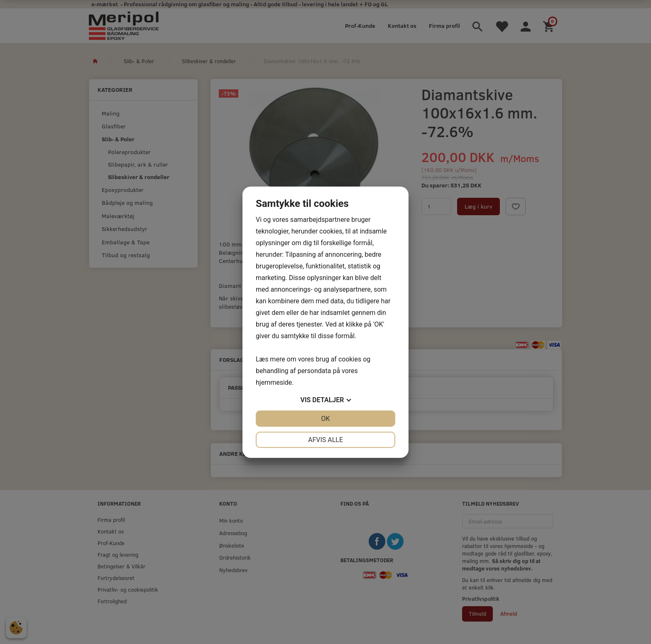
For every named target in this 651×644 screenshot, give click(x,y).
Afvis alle (325, 440)
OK (325, 419)
